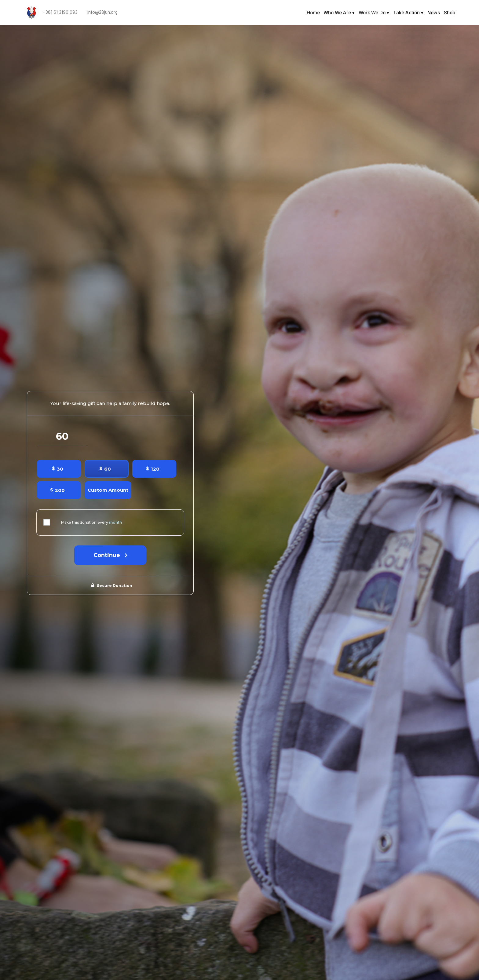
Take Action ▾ (408, 13)
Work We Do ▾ (374, 13)
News (434, 13)
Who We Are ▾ (339, 13)
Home (313, 13)
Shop (450, 13)
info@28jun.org (102, 12)
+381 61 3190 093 (60, 12)
